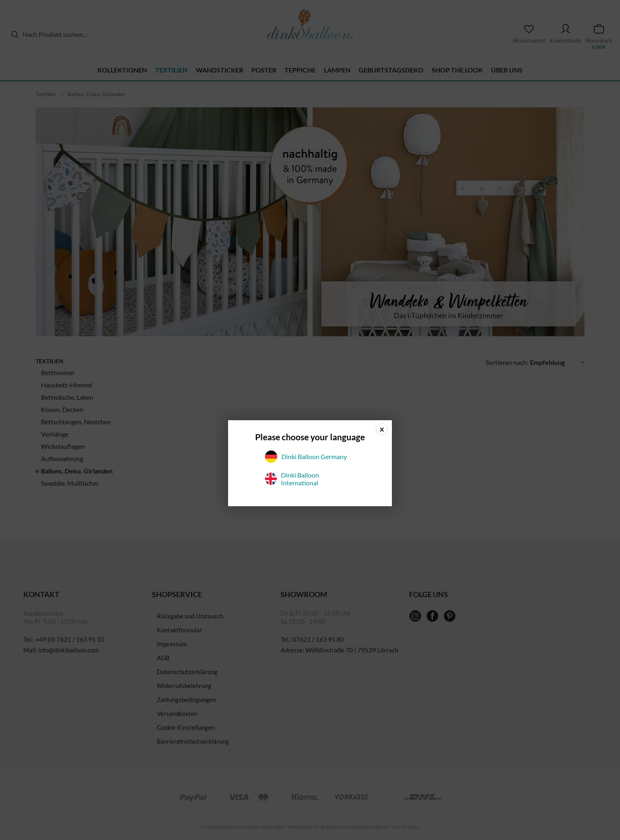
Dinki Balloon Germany (306, 457)
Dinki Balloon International (292, 479)
